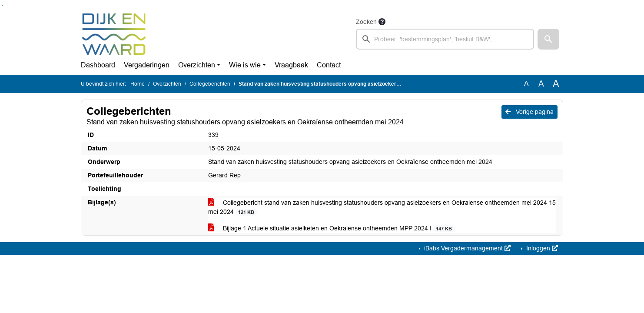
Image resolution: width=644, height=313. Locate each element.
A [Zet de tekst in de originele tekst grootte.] (526, 84)
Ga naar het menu (2, 5)
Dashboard (98, 65)
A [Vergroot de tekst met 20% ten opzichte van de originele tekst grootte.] (541, 84)
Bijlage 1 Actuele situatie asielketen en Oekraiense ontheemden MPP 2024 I (332, 228)
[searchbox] (445, 39)
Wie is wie (245, 65)
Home (138, 84)
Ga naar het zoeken (1, 5)
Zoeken (366, 22)
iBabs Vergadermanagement (466, 248)
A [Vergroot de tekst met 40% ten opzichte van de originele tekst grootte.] (556, 84)
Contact (329, 65)
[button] (548, 39)
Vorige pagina (529, 112)
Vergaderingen (147, 65)
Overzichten (197, 65)
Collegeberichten (210, 84)
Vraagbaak (291, 65)
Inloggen (541, 248)
